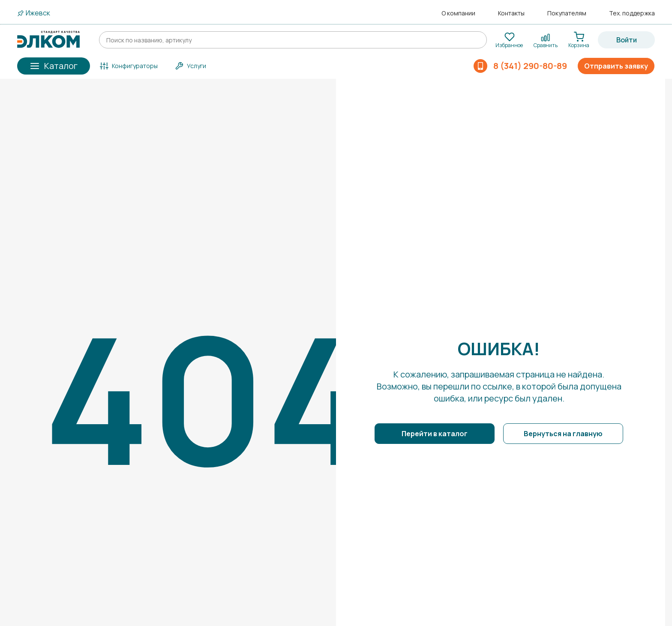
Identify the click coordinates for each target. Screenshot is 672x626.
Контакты (511, 13)
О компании (458, 13)
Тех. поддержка (632, 13)
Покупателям (567, 13)
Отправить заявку (616, 66)
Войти (627, 40)
